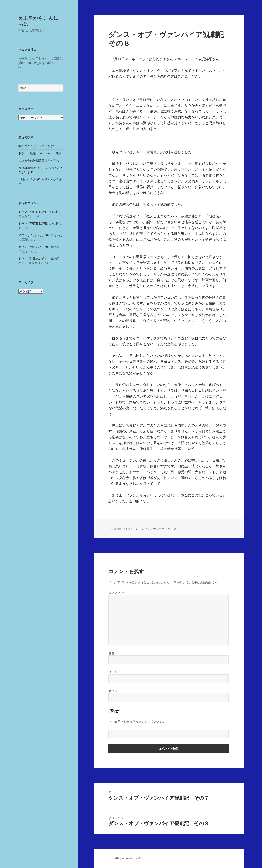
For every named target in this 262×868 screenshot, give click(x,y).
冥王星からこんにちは (38, 21)
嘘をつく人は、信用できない (37, 146)
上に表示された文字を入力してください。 (137, 722)
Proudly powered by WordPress (131, 858)
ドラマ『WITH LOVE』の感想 (38, 212)
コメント (116, 592)
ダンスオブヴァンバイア (160, 529)
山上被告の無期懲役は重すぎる (39, 161)
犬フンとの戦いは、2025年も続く (41, 235)
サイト (113, 691)
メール (113, 672)
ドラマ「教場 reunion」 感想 (40, 153)
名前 (111, 653)
